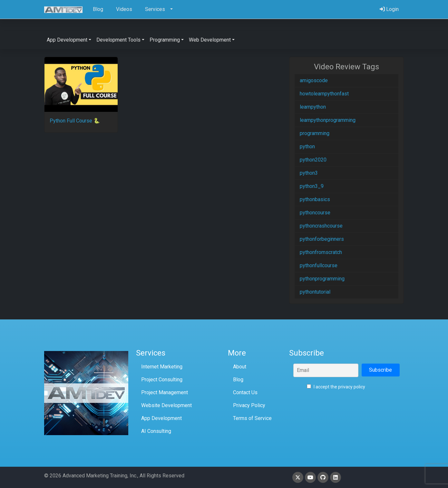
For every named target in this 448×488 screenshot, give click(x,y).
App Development (161, 418)
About (240, 367)
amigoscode (314, 80)
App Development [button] (67, 40)
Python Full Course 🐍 (75, 121)
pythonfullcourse (319, 265)
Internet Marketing (162, 367)
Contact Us (245, 392)
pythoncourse (315, 213)
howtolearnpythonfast (324, 94)
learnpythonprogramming (328, 120)
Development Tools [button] (118, 40)
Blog (238, 380)
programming (315, 133)
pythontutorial (315, 292)
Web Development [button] (210, 40)
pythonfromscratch (321, 252)
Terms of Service (252, 418)
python (307, 146)
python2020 (313, 160)
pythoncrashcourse (321, 226)
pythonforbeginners (322, 239)
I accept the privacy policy (336, 387)
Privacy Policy (249, 405)
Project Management (165, 392)
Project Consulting (162, 380)
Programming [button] (165, 40)
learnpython (313, 107)
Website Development (166, 405)
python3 (309, 173)
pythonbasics (315, 199)
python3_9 (312, 186)
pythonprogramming (322, 279)
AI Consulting (156, 431)
